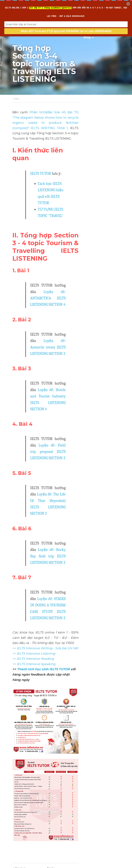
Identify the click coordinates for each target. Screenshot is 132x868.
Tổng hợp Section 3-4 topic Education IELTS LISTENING (35, 813)
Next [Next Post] (72, 803)
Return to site (22, 829)
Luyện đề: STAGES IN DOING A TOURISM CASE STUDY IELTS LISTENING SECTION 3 (69, 464)
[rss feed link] (118, 829)
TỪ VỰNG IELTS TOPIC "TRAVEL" (64, 178)
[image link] (66, 583)
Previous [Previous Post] (19, 803)
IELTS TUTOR (41, 155)
